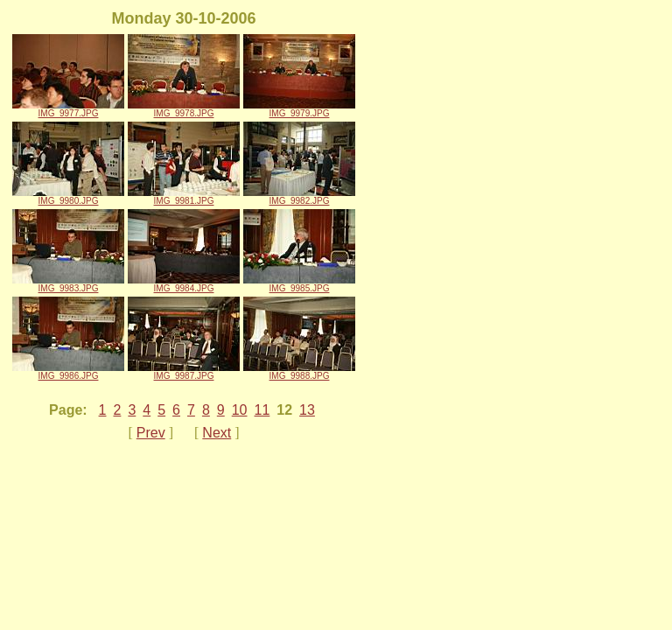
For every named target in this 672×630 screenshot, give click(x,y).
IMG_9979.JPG (299, 109)
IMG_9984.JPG (184, 284)
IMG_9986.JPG (68, 372)
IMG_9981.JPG (184, 197)
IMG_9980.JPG (68, 197)
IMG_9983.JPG (68, 284)
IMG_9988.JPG (299, 372)
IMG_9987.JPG (184, 372)
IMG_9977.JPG (68, 109)
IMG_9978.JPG (184, 109)
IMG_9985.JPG (299, 284)
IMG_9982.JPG (299, 197)
